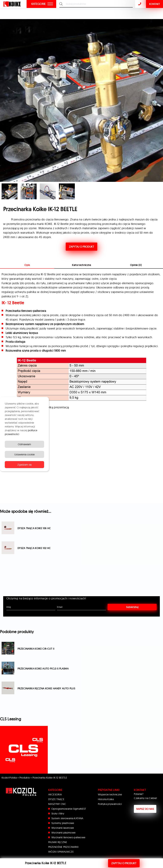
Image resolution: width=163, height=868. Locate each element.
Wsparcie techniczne (110, 794)
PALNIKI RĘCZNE (58, 842)
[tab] (81, 265)
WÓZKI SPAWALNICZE (61, 852)
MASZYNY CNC (57, 804)
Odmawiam (24, 444)
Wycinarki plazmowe (63, 833)
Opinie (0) (136, 265)
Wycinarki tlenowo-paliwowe (68, 837)
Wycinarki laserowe (63, 828)
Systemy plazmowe (63, 823)
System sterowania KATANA (67, 818)
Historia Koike (106, 799)
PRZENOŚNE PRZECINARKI (63, 847)
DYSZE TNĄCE (56, 799)
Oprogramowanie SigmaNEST (69, 809)
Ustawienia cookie (25, 454)
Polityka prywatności (110, 804)
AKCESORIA (55, 794)
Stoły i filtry (58, 813)
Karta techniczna (81, 265)
